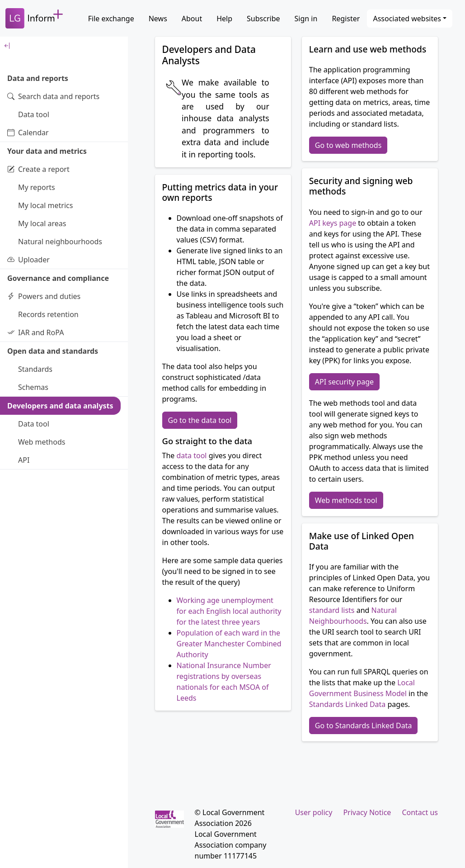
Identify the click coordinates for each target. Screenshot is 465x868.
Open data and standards (53, 351)
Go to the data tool (200, 420)
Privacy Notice (367, 812)
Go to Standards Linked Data (364, 726)
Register (346, 19)
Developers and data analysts (60, 406)
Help (224, 19)
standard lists (332, 610)
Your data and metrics (47, 151)
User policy (314, 812)
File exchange (111, 19)
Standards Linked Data (348, 704)
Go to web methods (348, 145)
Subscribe (263, 19)
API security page (344, 382)
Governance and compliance (58, 278)
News (158, 19)
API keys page (333, 223)
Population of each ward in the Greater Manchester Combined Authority (229, 644)
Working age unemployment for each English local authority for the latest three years (229, 611)
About (192, 19)
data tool (192, 455)
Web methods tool (346, 500)
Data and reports (38, 78)
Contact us (420, 812)
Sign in (306, 19)
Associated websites (407, 19)
